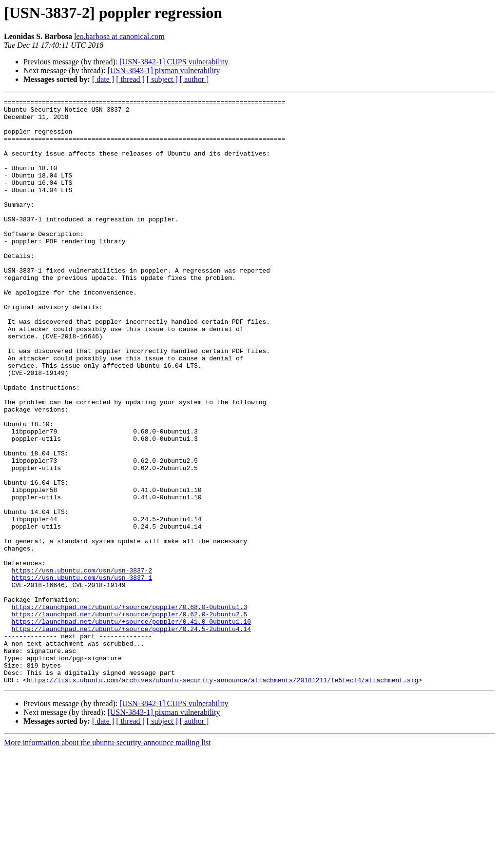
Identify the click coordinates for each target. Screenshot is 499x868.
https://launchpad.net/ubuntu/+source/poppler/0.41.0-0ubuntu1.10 (131, 727)
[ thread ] (130, 79)
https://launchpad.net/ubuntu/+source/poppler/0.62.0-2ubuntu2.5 (130, 718)
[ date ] (103, 79)
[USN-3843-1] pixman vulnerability (163, 70)
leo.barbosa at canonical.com (119, 36)
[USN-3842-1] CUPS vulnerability (174, 62)
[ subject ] (162, 79)
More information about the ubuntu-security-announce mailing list (107, 859)
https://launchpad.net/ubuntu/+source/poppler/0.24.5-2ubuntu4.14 (131, 735)
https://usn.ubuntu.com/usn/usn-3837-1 (82, 674)
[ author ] (194, 79)
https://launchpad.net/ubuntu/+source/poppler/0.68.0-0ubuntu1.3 (130, 709)
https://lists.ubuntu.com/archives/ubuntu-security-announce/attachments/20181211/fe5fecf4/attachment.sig (222, 797)
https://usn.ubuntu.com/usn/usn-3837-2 (82, 665)
